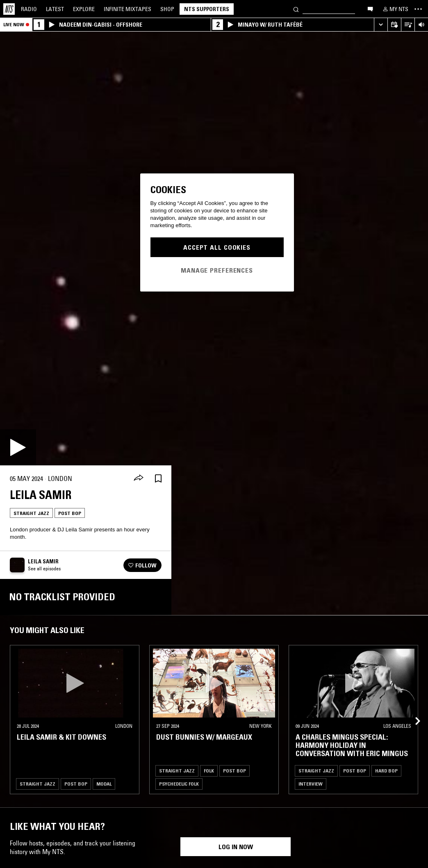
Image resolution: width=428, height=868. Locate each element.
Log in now (236, 847)
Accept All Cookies (217, 247)
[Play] (18, 447)
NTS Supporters (207, 9)
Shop (167, 9)
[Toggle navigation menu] (418, 9)
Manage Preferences (217, 270)
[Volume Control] (421, 25)
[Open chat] (370, 9)
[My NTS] (395, 9)
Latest (55, 9)
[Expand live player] (381, 25)
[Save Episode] (158, 479)
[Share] (139, 478)
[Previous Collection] (412, 711)
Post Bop (70, 513)
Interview (311, 784)
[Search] (296, 9)
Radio (29, 9)
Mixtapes (127, 9)
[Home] (9, 9)
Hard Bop (386, 771)
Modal (104, 784)
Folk (209, 771)
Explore (84, 9)
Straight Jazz (31, 513)
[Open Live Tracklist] (408, 25)
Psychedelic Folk (179, 784)
